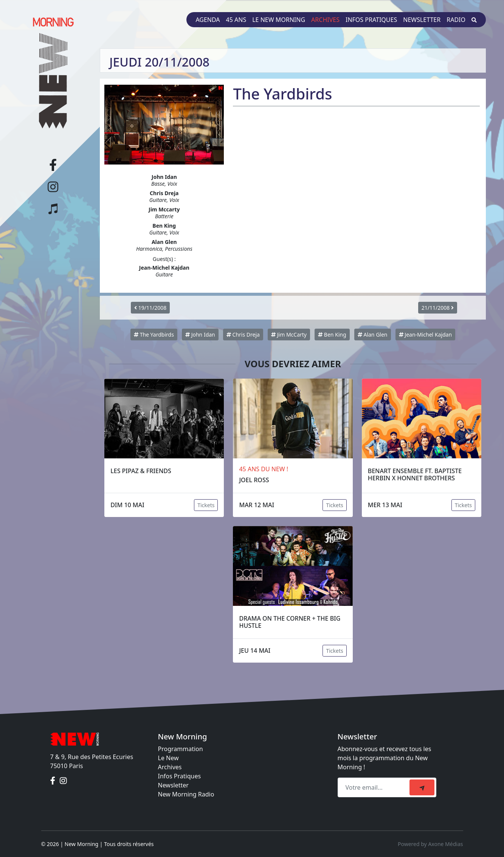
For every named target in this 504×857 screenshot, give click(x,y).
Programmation (181, 749)
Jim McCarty (289, 335)
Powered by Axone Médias (430, 844)
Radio (456, 20)
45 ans (236, 20)
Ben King (332, 335)
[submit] (422, 787)
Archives (325, 20)
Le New (168, 758)
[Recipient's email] (375, 787)
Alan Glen (373, 335)
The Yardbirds (154, 335)
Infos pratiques (371, 20)
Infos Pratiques (180, 776)
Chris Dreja (243, 335)
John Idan (200, 335)
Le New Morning (279, 20)
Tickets (206, 505)
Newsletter (422, 20)
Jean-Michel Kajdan (425, 335)
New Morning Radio (186, 794)
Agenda (208, 20)
